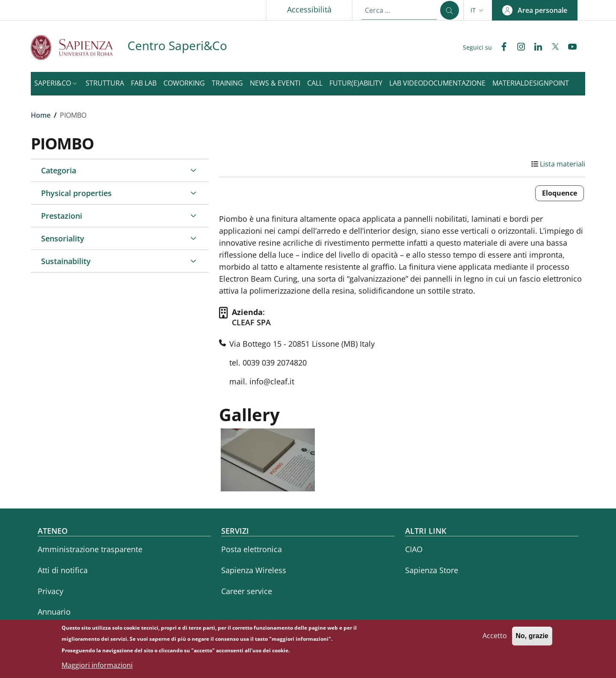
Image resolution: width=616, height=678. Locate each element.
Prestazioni (62, 216)
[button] (478, 10)
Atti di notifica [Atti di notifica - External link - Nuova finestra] (63, 570)
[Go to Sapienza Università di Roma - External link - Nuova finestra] (79, 47)
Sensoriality (63, 238)
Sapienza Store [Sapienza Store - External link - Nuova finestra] (432, 570)
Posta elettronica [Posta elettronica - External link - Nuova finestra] (252, 549)
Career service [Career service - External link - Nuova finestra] (247, 591)
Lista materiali (563, 164)
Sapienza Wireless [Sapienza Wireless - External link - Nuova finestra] (254, 570)
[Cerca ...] (450, 10)
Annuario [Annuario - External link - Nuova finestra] (54, 612)
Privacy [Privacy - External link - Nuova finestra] (50, 591)
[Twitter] (552, 48)
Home (41, 115)
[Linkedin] (535, 48)
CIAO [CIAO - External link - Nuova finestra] (414, 549)
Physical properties (76, 193)
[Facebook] (500, 48)
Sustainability (66, 261)
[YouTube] (569, 48)
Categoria (59, 170)
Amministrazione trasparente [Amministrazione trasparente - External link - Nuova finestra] (90, 549)
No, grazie (532, 640)
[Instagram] (518, 48)
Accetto (495, 640)
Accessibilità (309, 9)
